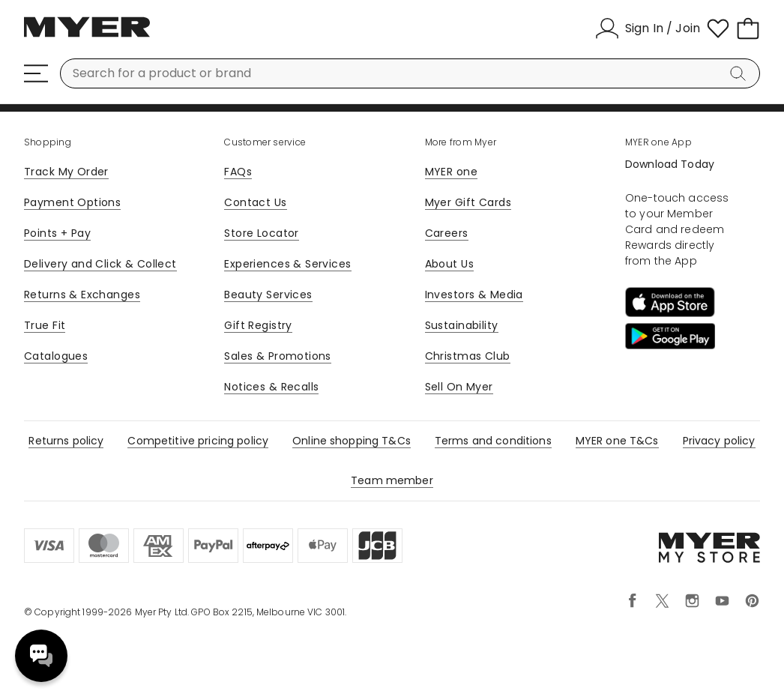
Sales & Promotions (278, 356)
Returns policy (66, 441)
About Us (449, 264)
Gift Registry (258, 325)
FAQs (238, 172)
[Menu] (36, 73)
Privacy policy (719, 441)
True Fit (45, 325)
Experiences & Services (287, 264)
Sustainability (462, 325)
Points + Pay (57, 233)
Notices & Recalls (271, 387)
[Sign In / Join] (648, 28)
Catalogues (56, 356)
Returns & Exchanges (82, 295)
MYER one (451, 172)
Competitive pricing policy (198, 441)
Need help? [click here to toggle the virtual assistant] (41, 656)
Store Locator (261, 233)
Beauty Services (268, 295)
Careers (447, 233)
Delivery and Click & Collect (100, 264)
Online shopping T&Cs (352, 441)
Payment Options (72, 202)
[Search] (741, 73)
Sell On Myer (459, 387)
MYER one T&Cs (617, 441)
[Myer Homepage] (87, 35)
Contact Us (255, 202)
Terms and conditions (493, 441)
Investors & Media (474, 295)
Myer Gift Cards (468, 202)
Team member (392, 480)
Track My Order (66, 172)
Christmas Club (468, 356)
